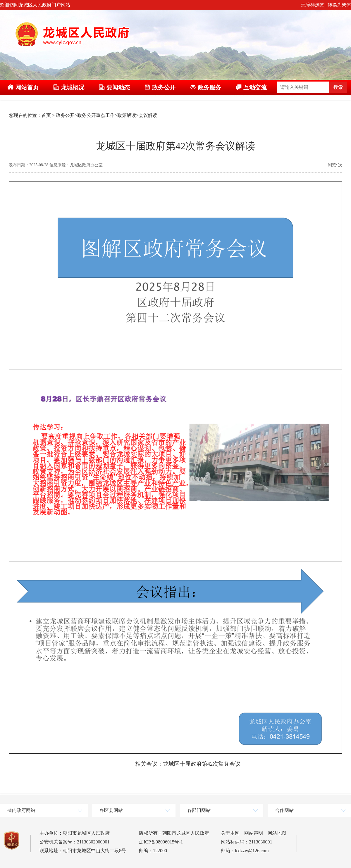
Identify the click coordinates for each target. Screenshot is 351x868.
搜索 (338, 87)
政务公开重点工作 (96, 115)
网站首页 (23, 87)
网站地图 (277, 833)
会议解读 (148, 115)
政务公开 (160, 87)
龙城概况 (69, 87)
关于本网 (230, 833)
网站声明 (254, 833)
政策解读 (127, 115)
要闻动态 (114, 87)
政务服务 (205, 87)
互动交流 (251, 87)
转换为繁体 (339, 5)
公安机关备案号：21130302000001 (74, 842)
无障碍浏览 (313, 5)
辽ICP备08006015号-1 (161, 842)
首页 (46, 115)
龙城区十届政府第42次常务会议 (202, 764)
